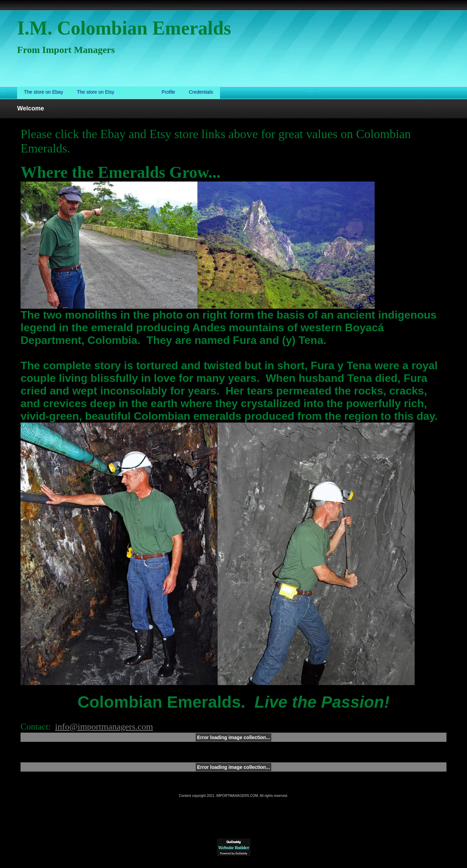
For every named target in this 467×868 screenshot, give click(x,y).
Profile (168, 92)
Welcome (138, 92)
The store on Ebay (43, 92)
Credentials (201, 92)
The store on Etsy (95, 92)
